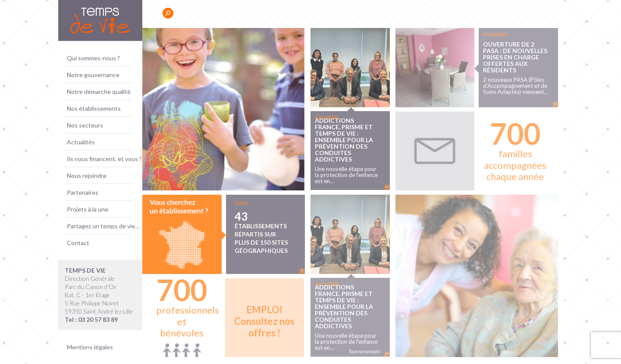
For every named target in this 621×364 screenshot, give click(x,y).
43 (265, 232)
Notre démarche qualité (99, 92)
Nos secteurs (85, 125)
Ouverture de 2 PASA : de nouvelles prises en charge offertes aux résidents (515, 57)
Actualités (81, 142)
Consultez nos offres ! (264, 321)
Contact (78, 243)
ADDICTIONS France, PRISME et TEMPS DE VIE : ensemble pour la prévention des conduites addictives (344, 140)
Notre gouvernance (93, 75)
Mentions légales (90, 347)
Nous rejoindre (87, 176)
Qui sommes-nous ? (93, 58)
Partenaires (83, 192)
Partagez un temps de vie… (103, 226)
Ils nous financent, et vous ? (104, 159)
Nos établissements (94, 108)
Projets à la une (88, 209)
